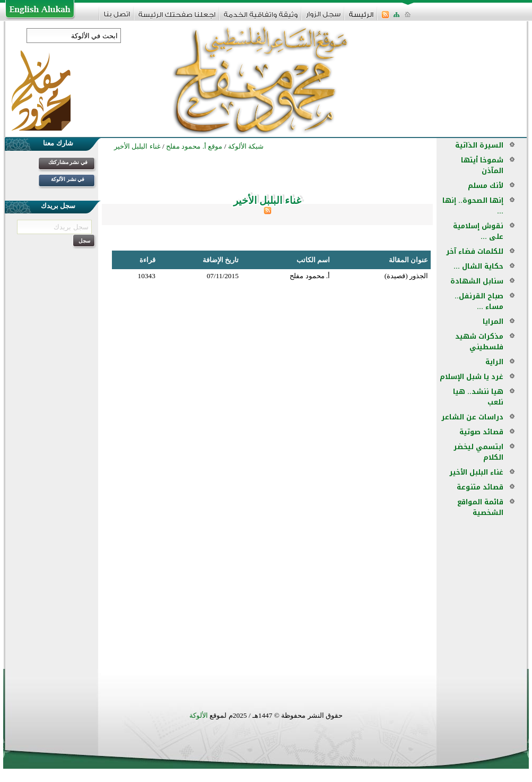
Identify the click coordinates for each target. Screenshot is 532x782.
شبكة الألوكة (246, 146)
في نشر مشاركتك (68, 162)
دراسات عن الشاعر (472, 417)
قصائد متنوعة (480, 487)
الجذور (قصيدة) (406, 276)
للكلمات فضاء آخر (475, 251)
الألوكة (199, 715)
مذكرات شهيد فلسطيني (479, 342)
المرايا (493, 321)
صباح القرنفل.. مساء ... (479, 301)
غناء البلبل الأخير (476, 472)
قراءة (147, 260)
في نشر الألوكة (68, 179)
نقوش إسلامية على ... (478, 231)
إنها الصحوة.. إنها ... (473, 206)
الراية (494, 362)
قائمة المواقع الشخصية (480, 507)
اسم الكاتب (313, 260)
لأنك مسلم (486, 186)
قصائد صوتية (481, 432)
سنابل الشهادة (477, 281)
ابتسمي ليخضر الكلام (478, 452)
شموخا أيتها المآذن (482, 165)
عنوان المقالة (408, 260)
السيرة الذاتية (479, 145)
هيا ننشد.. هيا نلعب (478, 397)
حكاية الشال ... (478, 266)
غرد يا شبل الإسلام (472, 377)
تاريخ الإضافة (221, 260)
